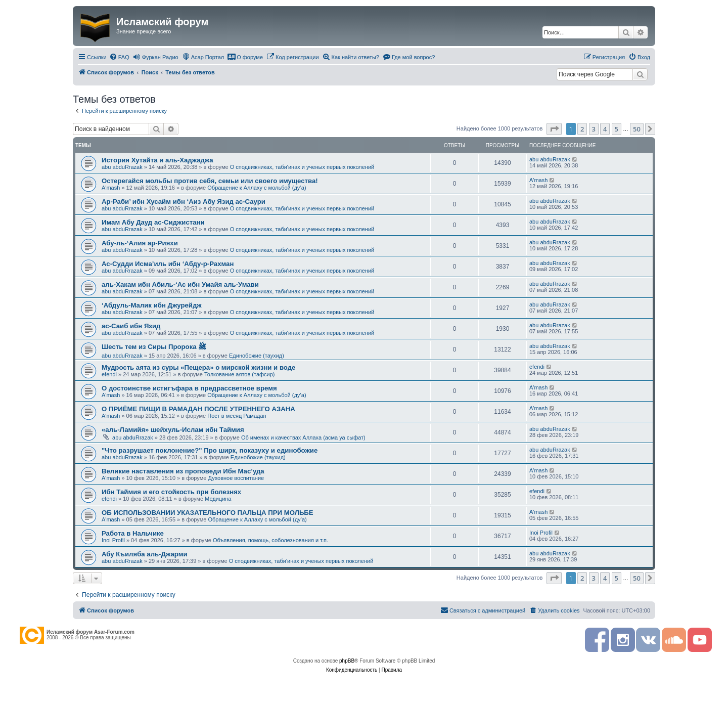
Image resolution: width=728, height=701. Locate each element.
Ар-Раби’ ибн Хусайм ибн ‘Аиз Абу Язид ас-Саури (184, 202)
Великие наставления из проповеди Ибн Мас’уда (183, 471)
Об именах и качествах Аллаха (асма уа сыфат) (303, 437)
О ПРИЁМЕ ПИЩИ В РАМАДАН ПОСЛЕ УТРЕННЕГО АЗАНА (198, 409)
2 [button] (582, 129)
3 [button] (594, 129)
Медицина (218, 499)
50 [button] (637, 129)
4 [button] (605, 129)
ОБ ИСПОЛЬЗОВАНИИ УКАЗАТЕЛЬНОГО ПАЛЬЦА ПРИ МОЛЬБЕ (208, 513)
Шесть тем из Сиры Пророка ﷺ (154, 347)
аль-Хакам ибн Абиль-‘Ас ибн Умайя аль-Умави (180, 284)
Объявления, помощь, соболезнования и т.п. (270, 540)
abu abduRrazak (122, 167)
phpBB (347, 661)
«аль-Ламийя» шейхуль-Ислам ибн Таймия (173, 430)
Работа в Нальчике (133, 533)
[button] (554, 129)
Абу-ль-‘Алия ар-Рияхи (140, 243)
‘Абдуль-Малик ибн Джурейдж (152, 305)
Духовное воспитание (236, 478)
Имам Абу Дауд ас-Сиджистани (153, 222)
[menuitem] (119, 57)
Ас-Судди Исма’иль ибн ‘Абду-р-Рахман (168, 264)
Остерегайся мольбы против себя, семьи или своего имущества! (210, 181)
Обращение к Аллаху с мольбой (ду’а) (257, 188)
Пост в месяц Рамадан (237, 416)
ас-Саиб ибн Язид (131, 326)
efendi (109, 374)
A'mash (111, 188)
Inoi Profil (113, 540)
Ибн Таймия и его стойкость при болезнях (171, 492)
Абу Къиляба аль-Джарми (145, 554)
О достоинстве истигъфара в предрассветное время (189, 388)
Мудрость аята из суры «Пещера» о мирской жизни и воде (198, 367)
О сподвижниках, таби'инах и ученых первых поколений (302, 167)
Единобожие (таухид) (257, 356)
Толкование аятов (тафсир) (240, 374)
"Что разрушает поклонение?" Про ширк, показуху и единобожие (210, 450)
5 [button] (617, 129)
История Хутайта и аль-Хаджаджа (157, 160)
